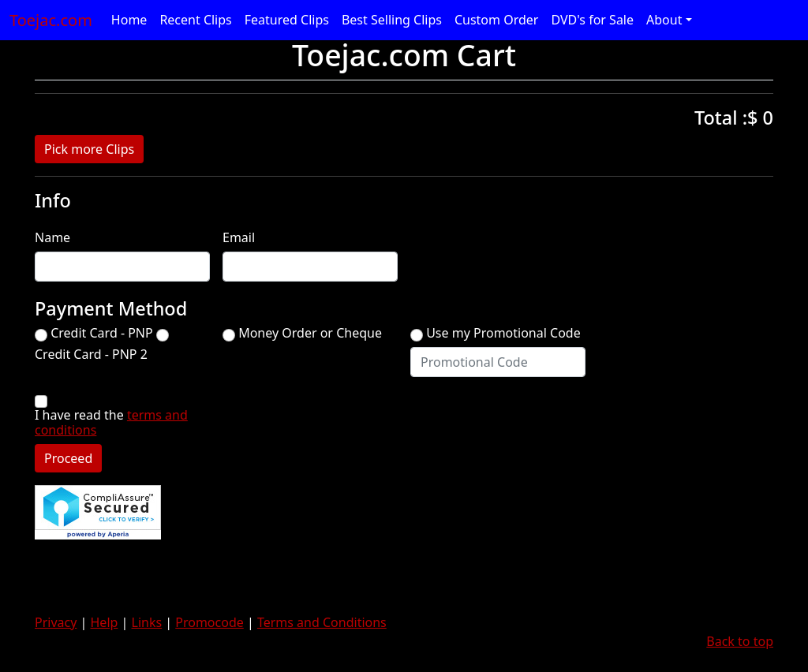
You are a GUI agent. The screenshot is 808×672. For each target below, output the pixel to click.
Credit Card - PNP (102, 333)
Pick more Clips (89, 149)
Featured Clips (287, 20)
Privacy (56, 622)
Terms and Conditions (322, 622)
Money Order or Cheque (310, 333)
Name (52, 238)
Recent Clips (195, 20)
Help (105, 622)
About (664, 20)
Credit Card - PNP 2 (91, 355)
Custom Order (497, 20)
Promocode (209, 622)
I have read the (111, 423)
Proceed (68, 458)
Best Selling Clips (392, 20)
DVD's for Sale (592, 20)
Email (239, 238)
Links (147, 622)
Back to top (740, 641)
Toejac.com (51, 20)
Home (129, 20)
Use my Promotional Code (503, 333)
